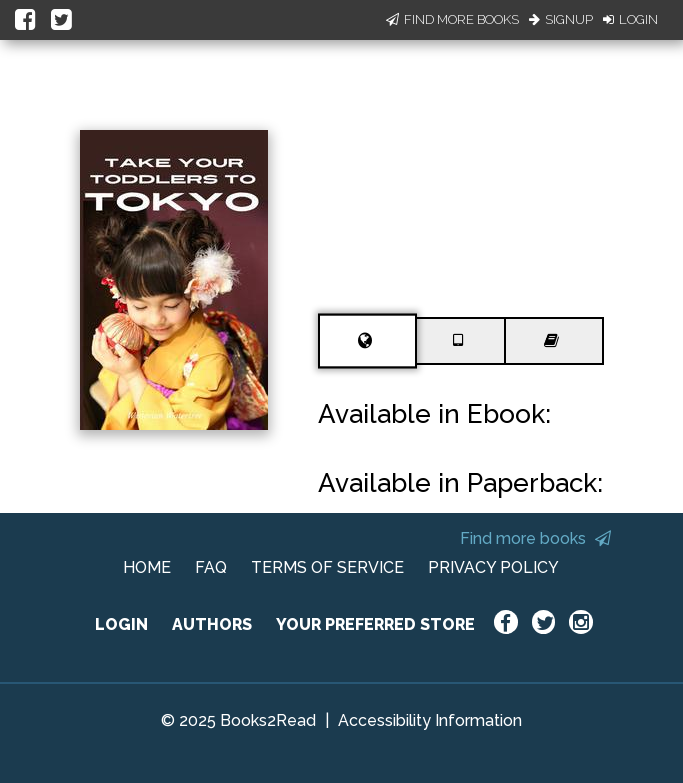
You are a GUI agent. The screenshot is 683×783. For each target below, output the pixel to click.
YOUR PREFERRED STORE (375, 624)
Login (630, 19)
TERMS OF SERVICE (327, 567)
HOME (147, 567)
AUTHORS (212, 624)
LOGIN (121, 624)
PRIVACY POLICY (493, 567)
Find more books (535, 538)
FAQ (211, 567)
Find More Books (452, 19)
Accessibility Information (430, 720)
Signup (561, 19)
